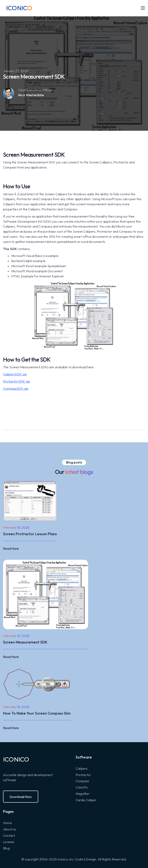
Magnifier (83, 794)
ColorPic (82, 787)
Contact (9, 836)
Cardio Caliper (86, 800)
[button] (143, 8)
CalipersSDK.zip (15, 374)
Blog (6, 848)
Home (7, 823)
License (9, 842)
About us (10, 829)
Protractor (83, 775)
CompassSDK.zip (16, 389)
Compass (82, 781)
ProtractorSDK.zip (17, 381)
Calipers (82, 769)
